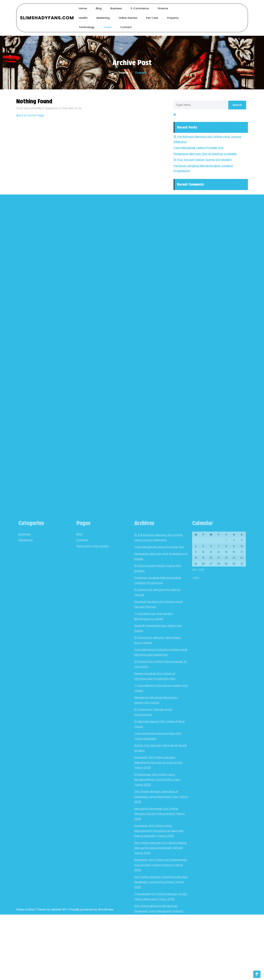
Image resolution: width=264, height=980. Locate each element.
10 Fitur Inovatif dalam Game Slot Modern (212, 160)
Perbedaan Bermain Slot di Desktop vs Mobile (214, 154)
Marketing (103, 13)
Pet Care (152, 13)
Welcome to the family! (93, 845)
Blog (79, 833)
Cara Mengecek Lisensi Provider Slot (208, 148)
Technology (87, 23)
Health (83, 13)
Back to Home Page (30, 115)
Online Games (128, 13)
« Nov (196, 876)
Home (124, 73)
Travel (107, 23)
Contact (126, 23)
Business (25, 833)
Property (173, 13)
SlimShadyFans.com (47, 13)
